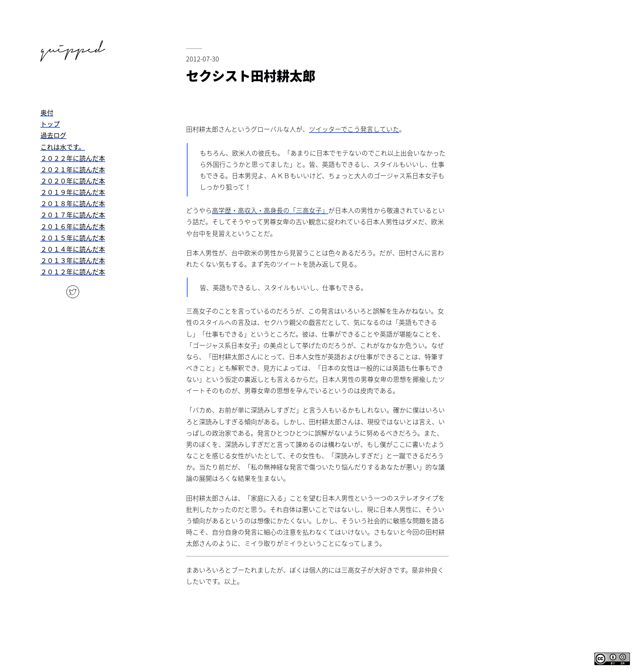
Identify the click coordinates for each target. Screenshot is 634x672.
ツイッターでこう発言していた (354, 129)
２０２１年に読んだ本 (73, 169)
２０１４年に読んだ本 (73, 249)
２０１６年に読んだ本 (73, 226)
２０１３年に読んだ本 (73, 260)
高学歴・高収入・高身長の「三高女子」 (270, 210)
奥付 (47, 112)
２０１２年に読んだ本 (73, 272)
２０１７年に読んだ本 (73, 215)
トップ (50, 124)
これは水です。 (63, 147)
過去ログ (53, 135)
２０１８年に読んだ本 (73, 203)
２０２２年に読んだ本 (73, 158)
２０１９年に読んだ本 (73, 192)
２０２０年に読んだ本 (73, 181)
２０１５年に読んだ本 (73, 238)
